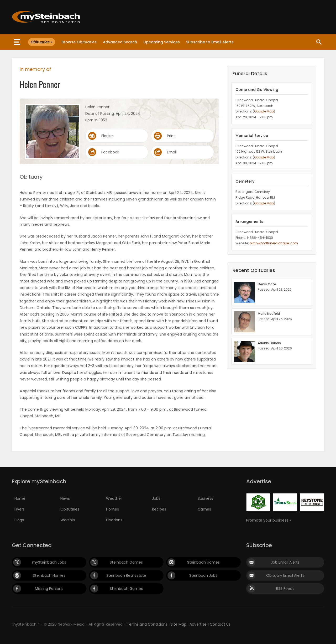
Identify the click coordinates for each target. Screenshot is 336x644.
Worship (68, 520)
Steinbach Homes (203, 562)
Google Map (264, 111)
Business (205, 498)
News (65, 498)
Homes (112, 509)
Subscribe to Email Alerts (210, 42)
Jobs (156, 498)
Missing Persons (49, 589)
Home (20, 498)
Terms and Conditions (147, 624)
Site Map (178, 624)
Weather (114, 498)
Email (172, 152)
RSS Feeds (285, 589)
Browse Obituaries (79, 42)
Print (171, 136)
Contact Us (220, 624)
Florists (107, 136)
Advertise (198, 624)
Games (204, 509)
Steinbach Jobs (203, 575)
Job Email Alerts (285, 562)
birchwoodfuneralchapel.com (274, 243)
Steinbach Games (126, 562)
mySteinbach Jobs (49, 562)
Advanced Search (120, 42)
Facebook (110, 152)
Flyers (20, 509)
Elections (114, 520)
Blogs (19, 520)
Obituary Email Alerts (285, 575)
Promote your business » (269, 520)
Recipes (159, 509)
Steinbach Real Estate (126, 575)
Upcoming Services (162, 42)
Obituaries (70, 509)
